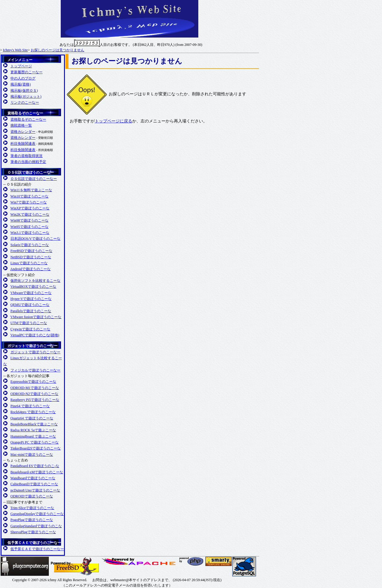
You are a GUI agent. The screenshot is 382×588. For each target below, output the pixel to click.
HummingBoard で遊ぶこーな (33, 436)
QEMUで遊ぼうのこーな (30, 305)
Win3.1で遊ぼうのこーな (30, 233)
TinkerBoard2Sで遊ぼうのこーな (36, 448)
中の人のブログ (23, 78)
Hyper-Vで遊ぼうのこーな (31, 299)
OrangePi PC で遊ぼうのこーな (35, 442)
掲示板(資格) (21, 84)
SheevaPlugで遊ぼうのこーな (33, 532)
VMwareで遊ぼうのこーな (31, 293)
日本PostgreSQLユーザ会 (244, 567)
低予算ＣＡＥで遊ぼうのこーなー (34, 543)
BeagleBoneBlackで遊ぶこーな (34, 424)
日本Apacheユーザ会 (139, 561)
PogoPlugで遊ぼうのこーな (32, 520)
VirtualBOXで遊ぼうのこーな (33, 287)
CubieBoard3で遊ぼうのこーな (34, 484)
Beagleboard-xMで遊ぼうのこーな (37, 472)
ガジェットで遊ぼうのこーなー (32, 346)
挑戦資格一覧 (21, 125)
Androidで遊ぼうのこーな (30, 269)
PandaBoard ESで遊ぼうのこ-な (35, 466)
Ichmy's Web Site (15, 50)
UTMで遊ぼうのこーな (29, 323)
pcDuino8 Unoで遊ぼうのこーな (35, 490)
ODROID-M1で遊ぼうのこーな (35, 388)
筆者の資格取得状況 (26, 156)
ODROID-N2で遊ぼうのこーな (34, 394)
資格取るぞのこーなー (25, 113)
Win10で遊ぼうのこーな (29, 196)
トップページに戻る (113, 121)
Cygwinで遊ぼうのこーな (30, 329)
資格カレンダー (23, 132)
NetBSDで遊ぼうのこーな (31, 257)
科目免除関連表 (23, 144)
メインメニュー (20, 60)
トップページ (21, 66)
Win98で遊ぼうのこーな (29, 220)
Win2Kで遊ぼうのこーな (30, 214)
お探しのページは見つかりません (57, 50)
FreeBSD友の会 (75, 566)
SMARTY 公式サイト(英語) (219, 561)
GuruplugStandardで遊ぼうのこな (36, 526)
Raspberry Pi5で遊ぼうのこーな (35, 400)
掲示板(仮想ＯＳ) (24, 91)
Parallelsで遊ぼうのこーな (31, 311)
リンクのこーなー (25, 102)
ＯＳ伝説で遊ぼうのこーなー (31, 172)
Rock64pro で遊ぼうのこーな (33, 412)
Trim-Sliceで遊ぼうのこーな (32, 508)
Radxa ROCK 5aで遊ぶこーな (33, 430)
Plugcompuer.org (25, 566)
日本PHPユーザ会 (192, 561)
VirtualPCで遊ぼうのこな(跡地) (35, 335)
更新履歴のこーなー (26, 72)
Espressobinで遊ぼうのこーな (33, 382)
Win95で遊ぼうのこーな (29, 227)
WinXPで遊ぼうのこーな (30, 208)
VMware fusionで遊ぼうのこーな (36, 317)
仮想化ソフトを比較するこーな (35, 281)
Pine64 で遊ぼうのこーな (30, 406)
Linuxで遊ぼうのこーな (29, 263)
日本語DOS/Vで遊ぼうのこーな (35, 239)
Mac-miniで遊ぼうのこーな (32, 455)
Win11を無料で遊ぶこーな (31, 190)
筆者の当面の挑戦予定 (28, 162)
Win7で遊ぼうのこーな (29, 202)
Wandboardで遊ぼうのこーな (33, 478)
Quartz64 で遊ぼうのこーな (32, 418)
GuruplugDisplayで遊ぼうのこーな (37, 514)
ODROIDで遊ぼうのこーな (32, 496)
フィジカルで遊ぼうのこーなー (35, 370)
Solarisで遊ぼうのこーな (30, 245)
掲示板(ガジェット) (26, 97)
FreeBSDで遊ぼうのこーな (31, 251)
